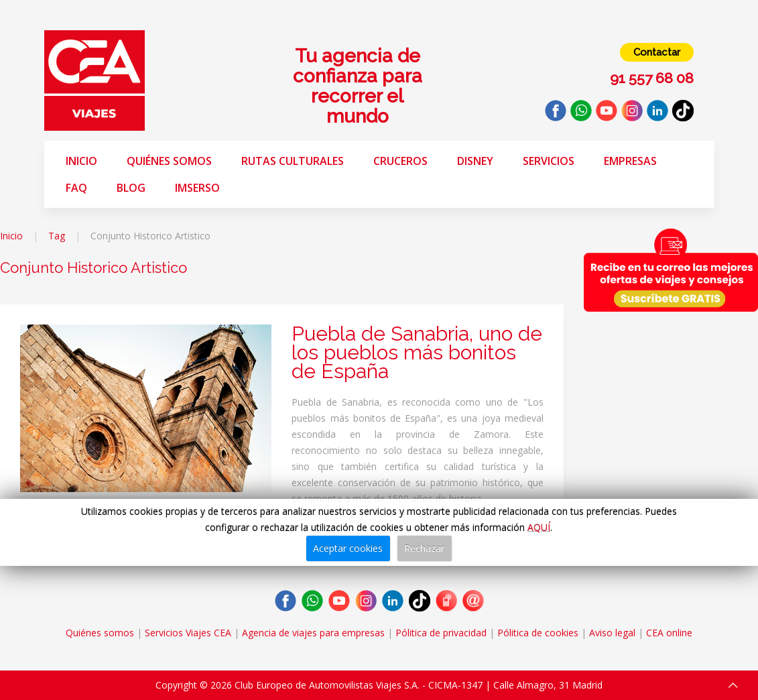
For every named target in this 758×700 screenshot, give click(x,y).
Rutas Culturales (293, 161)
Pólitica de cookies (538, 633)
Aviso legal (612, 633)
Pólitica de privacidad (441, 633)
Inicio (81, 161)
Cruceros (400, 161)
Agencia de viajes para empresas (313, 633)
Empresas (630, 161)
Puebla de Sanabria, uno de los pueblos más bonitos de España (417, 352)
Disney (475, 161)
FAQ (76, 188)
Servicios (549, 161)
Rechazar (424, 548)
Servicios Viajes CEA (188, 633)
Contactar (657, 52)
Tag (57, 236)
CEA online (669, 633)
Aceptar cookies (348, 548)
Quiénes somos (169, 161)
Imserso (197, 188)
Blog (131, 188)
